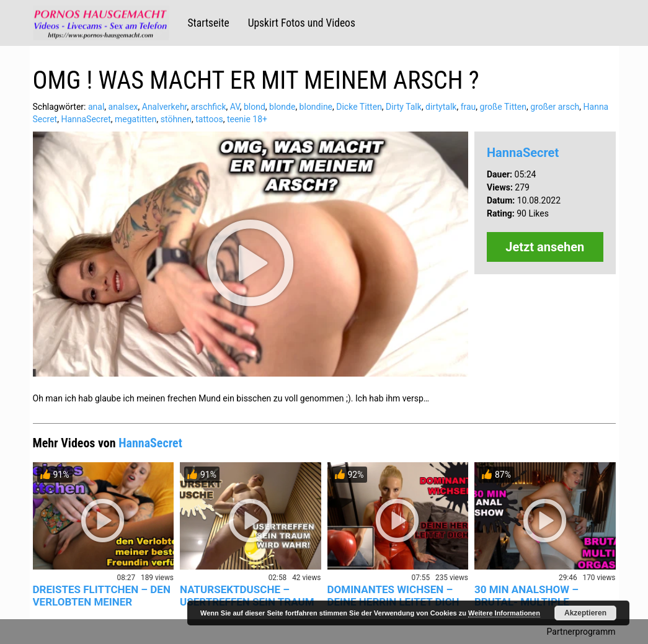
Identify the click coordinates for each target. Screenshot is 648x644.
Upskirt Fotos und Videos (302, 23)
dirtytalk (441, 107)
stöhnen (176, 119)
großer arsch (555, 107)
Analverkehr (165, 107)
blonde (282, 107)
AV (235, 107)
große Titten (503, 107)
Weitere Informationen (504, 613)
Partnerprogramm (581, 632)
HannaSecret (86, 119)
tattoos (209, 119)
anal (96, 107)
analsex (123, 107)
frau (468, 107)
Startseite (209, 23)
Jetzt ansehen (545, 247)
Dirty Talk (404, 107)
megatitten (135, 119)
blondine (316, 107)
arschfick (209, 107)
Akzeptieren (585, 613)
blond (255, 107)
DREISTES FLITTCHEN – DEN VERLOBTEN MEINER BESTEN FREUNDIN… (102, 602)
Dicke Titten (359, 107)
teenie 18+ (247, 119)
